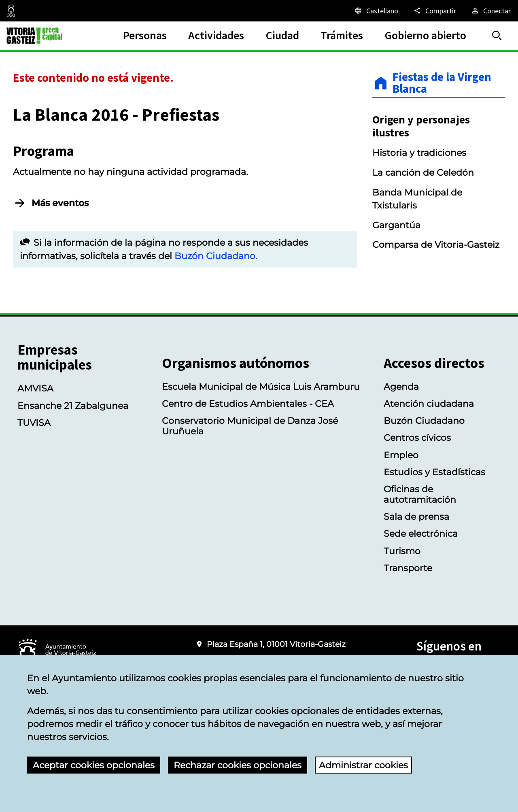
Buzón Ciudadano (424, 421)
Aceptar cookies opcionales (94, 765)
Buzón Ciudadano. (216, 256)
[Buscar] (497, 36)
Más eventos (60, 203)
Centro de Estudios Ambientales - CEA (248, 404)
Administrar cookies (363, 765)
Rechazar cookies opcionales (238, 765)
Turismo (402, 551)
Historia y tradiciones (419, 153)
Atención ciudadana (429, 404)
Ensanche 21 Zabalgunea (73, 406)
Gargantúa (396, 225)
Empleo (401, 455)
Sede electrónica (421, 534)
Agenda (401, 387)
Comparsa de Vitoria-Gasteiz (436, 244)
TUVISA (34, 423)
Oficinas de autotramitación (420, 494)
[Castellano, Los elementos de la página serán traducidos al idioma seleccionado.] (376, 11)
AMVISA (35, 388)
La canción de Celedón (423, 172)
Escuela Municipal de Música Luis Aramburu (261, 387)
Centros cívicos (417, 438)
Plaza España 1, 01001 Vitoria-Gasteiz (276, 644)
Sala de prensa (416, 517)
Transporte (408, 568)
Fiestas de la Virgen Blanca (442, 83)
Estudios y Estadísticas (434, 472)
